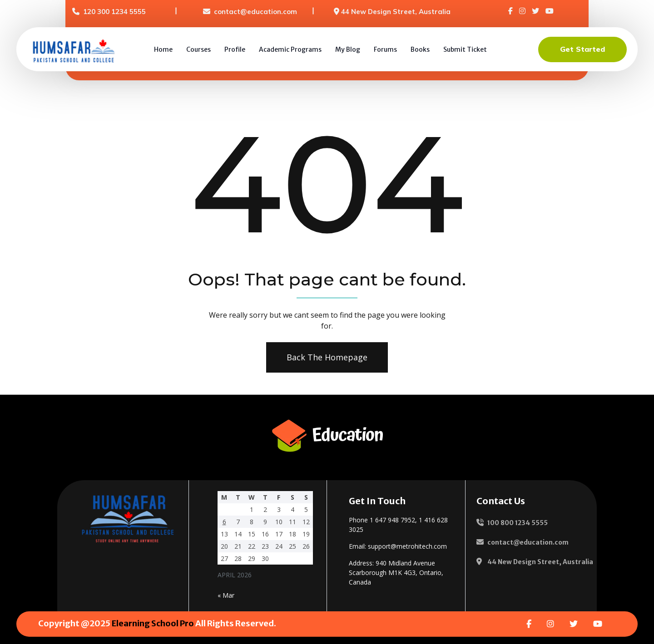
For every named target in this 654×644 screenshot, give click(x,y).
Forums (385, 49)
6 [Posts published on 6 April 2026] (224, 522)
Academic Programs (290, 49)
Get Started (582, 49)
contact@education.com (255, 12)
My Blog (348, 49)
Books (420, 49)
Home (163, 49)
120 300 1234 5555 (114, 12)
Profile (235, 49)
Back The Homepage (325, 357)
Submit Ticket (465, 49)
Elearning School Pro (153, 623)
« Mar (226, 595)
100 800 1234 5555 (518, 523)
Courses (198, 49)
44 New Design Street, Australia (396, 12)
